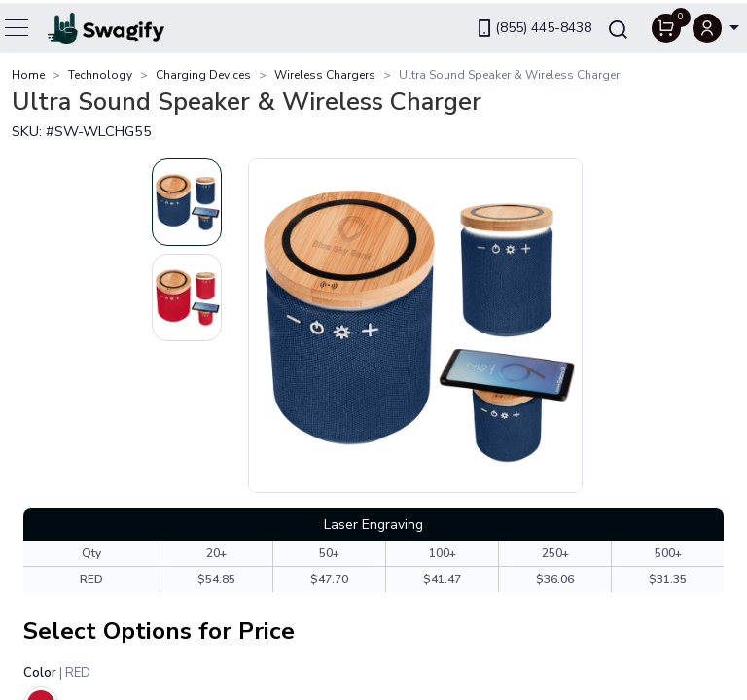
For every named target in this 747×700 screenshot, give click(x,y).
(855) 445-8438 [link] (533, 25)
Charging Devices (203, 75)
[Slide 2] (187, 297)
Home (28, 75)
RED (91, 579)
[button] (716, 25)
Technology (100, 75)
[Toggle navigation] (18, 24)
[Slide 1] (187, 202)
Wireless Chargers (325, 75)
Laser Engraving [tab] (373, 525)
